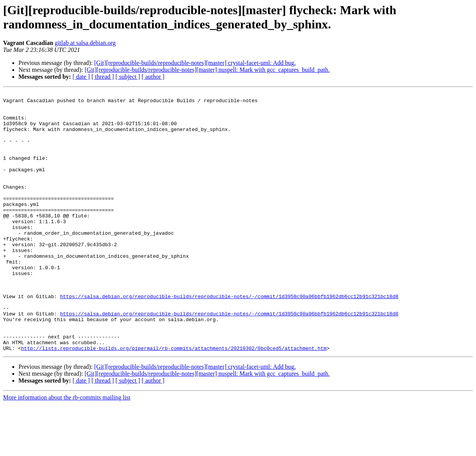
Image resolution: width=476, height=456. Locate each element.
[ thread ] (103, 77)
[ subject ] (128, 77)
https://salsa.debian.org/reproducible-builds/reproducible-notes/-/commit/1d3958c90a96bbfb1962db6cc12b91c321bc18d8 (229, 338)
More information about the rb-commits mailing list (67, 449)
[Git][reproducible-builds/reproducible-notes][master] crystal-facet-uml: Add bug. (195, 63)
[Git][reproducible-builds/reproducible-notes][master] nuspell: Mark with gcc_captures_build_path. (207, 70)
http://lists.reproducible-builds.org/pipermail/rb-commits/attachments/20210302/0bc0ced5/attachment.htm (174, 400)
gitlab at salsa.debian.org (85, 43)
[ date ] (81, 77)
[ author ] (153, 77)
